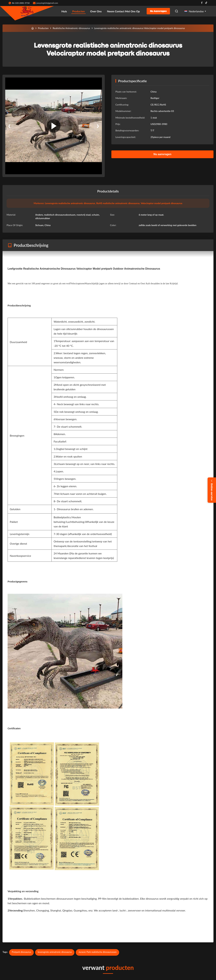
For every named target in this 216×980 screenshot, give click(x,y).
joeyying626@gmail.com (47, 3)
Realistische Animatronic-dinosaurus (71, 28)
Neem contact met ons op (123, 11)
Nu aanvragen (158, 11)
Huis (64, 11)
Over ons (96, 11)
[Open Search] (177, 11)
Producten (78, 11)
